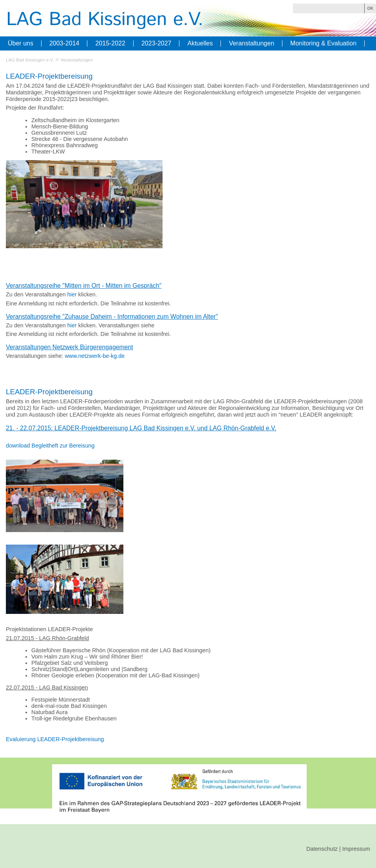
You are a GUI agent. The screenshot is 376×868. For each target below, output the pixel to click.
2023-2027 (156, 43)
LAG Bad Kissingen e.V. (30, 60)
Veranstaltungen (251, 43)
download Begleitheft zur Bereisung (50, 446)
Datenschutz (322, 849)
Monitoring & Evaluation (323, 43)
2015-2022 (110, 43)
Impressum (356, 849)
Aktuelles (200, 43)
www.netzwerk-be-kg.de (95, 356)
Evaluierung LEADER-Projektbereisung (55, 739)
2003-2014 (64, 43)
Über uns (21, 43)
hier (72, 294)
